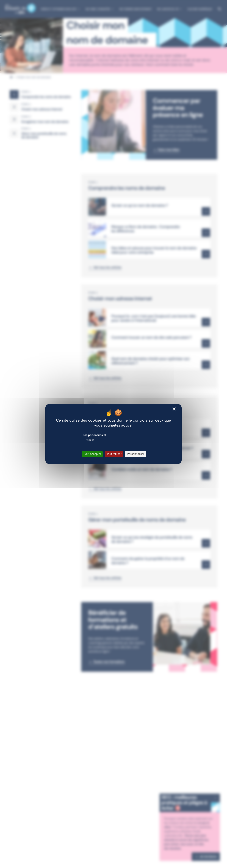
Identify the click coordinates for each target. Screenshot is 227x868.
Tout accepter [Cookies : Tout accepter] (92, 454)
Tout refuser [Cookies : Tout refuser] (114, 454)
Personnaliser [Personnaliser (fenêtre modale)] (136, 454)
